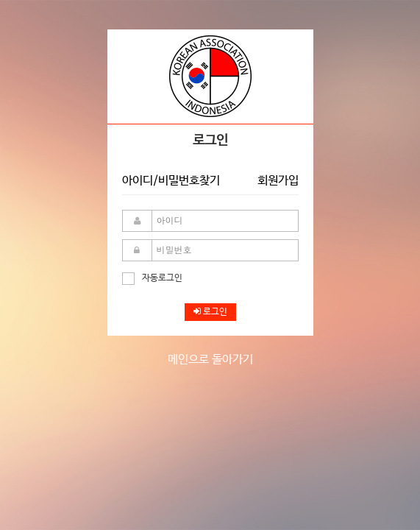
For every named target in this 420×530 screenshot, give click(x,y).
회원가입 (278, 181)
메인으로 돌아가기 (210, 360)
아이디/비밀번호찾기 (171, 181)
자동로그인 (152, 278)
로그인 (210, 312)
